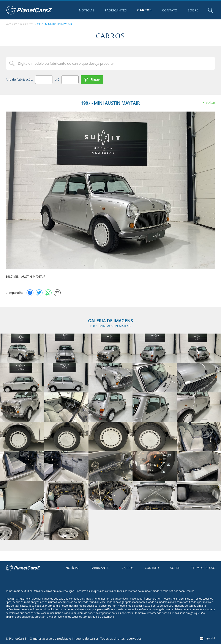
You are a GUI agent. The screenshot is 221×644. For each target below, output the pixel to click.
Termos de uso (203, 568)
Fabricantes (116, 10)
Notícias (87, 10)
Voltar (211, 102)
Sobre (193, 10)
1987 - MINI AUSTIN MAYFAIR (54, 24)
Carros (144, 10)
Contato (170, 10)
